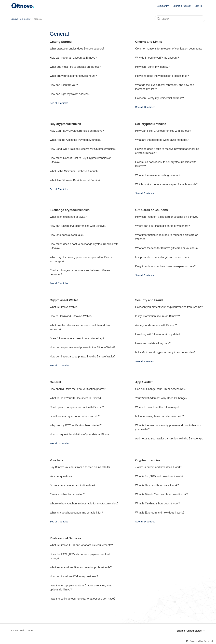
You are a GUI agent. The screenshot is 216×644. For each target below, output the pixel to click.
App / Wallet (144, 382)
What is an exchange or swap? (68, 217)
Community (163, 6)
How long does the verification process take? (162, 76)
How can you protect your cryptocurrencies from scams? (169, 307)
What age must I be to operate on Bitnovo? (75, 67)
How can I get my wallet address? (70, 94)
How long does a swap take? (67, 235)
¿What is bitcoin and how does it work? (159, 467)
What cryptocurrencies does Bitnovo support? (77, 49)
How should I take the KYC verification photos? (78, 389)
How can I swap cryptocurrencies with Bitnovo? (78, 226)
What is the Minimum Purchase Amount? (74, 171)
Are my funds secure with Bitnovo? (156, 325)
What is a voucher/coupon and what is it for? (76, 513)
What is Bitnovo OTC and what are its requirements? (81, 545)
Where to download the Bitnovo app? (157, 407)
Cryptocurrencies (148, 460)
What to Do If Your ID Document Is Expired (75, 398)
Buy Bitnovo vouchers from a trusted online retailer (80, 467)
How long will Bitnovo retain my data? (158, 334)
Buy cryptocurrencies (65, 124)
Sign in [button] (198, 6)
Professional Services (65, 538)
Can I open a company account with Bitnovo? (77, 407)
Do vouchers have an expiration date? (72, 485)
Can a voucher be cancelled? (67, 494)
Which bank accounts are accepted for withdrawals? (166, 184)
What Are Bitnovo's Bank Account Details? (75, 180)
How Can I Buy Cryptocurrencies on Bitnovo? (77, 131)
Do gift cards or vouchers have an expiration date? (165, 266)
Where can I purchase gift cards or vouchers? (162, 226)
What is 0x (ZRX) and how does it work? (159, 476)
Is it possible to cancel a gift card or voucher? (162, 257)
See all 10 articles (60, 443)
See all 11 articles (60, 365)
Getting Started (61, 42)
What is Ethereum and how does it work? (160, 513)
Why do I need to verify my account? (157, 58)
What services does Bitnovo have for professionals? (81, 567)
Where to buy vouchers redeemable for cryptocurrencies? (84, 503)
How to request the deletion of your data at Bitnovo (80, 434)
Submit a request (182, 6)
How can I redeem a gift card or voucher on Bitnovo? (167, 217)
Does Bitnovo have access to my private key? (77, 338)
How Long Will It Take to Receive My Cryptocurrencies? (83, 149)
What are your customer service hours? (73, 76)
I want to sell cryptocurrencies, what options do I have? (82, 599)
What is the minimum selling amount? (158, 175)
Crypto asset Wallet (64, 300)
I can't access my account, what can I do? (75, 416)
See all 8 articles (144, 193)
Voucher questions (61, 476)
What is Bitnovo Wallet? (64, 307)
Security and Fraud (149, 300)
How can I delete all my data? (153, 343)
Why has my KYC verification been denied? (76, 425)
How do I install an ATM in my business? (74, 576)
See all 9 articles (144, 361)
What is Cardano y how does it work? (157, 503)
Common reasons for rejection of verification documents (169, 49)
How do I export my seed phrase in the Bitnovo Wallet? (82, 347)
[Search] (180, 19)
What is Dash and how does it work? (157, 485)
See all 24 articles (145, 522)
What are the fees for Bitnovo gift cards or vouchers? (167, 248)
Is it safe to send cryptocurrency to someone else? (165, 352)
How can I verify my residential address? (159, 98)
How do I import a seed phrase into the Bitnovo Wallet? (83, 357)
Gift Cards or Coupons (151, 210)
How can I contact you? (64, 85)
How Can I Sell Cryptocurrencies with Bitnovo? (163, 131)
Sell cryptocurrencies (151, 124)
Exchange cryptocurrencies (70, 210)
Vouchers (56, 460)
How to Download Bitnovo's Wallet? (71, 316)
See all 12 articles (145, 107)
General (55, 382)
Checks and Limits (149, 42)
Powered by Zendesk (202, 641)
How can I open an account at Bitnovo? (73, 58)
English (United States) (191, 631)
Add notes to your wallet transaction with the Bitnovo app (169, 439)
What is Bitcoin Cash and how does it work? (161, 494)
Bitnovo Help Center (21, 19)
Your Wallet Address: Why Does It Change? (161, 398)
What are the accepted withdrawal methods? (162, 140)
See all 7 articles (59, 103)
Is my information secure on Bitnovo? (157, 316)
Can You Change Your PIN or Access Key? (161, 389)
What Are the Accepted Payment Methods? (75, 140)
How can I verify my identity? (152, 67)
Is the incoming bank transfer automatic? (159, 416)
